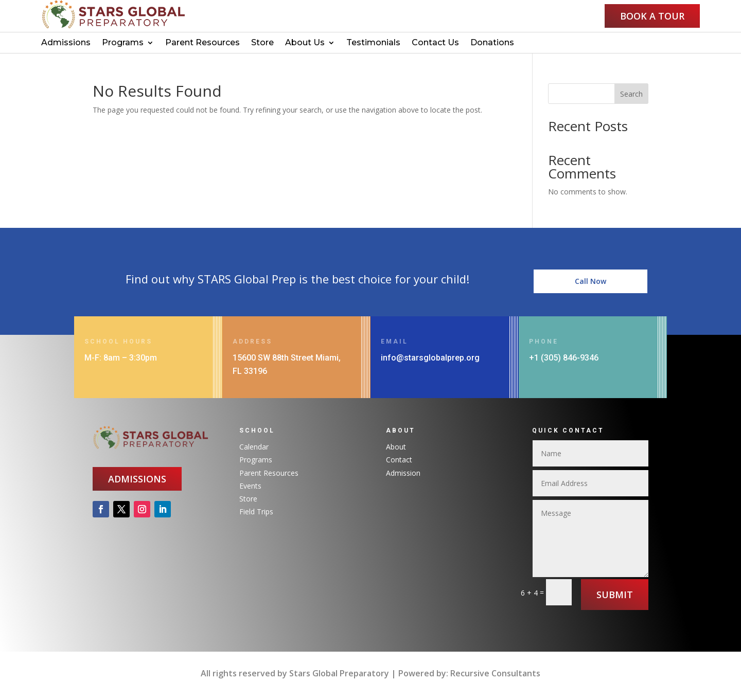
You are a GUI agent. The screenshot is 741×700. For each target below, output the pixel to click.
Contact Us (435, 43)
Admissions (66, 43)
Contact (399, 460)
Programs (123, 43)
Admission (403, 473)
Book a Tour (652, 16)
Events (250, 486)
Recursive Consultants (495, 673)
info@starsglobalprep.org (430, 358)
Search (631, 94)
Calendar (254, 447)
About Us (305, 43)
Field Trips (256, 511)
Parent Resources (202, 43)
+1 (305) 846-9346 (564, 358)
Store (262, 43)
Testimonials (373, 43)
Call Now (590, 292)
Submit (615, 595)
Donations (492, 43)
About (396, 447)
